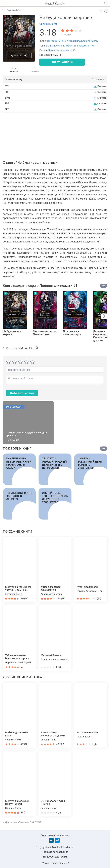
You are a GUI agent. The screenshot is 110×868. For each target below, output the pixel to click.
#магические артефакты (61, 46)
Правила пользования (55, 852)
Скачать (102, 86)
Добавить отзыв (22, 393)
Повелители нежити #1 (62, 50)
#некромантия (86, 46)
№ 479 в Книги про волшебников (78, 41)
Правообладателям (55, 857)
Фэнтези (52, 41)
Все (104, 286)
